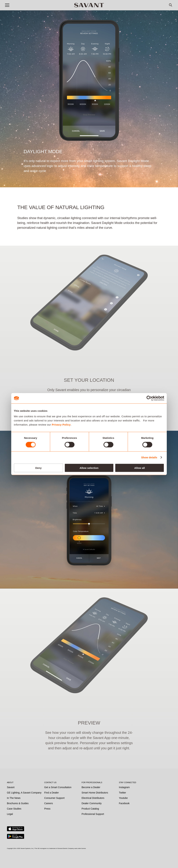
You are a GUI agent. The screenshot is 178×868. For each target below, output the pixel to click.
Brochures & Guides (18, 803)
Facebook (124, 803)
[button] (7, 5)
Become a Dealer (91, 787)
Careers (49, 803)
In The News (14, 798)
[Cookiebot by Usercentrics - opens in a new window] (149, 398)
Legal (10, 814)
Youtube (123, 798)
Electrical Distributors (93, 798)
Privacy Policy (61, 424)
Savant (11, 787)
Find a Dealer (51, 793)
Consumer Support (54, 798)
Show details (149, 457)
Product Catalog (90, 809)
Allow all (140, 468)
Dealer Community (92, 803)
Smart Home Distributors (95, 793)
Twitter (122, 793)
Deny (38, 468)
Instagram (124, 787)
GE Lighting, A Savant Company (24, 793)
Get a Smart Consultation (58, 787)
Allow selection (89, 468)
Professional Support (93, 814)
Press (47, 809)
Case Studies (14, 809)
